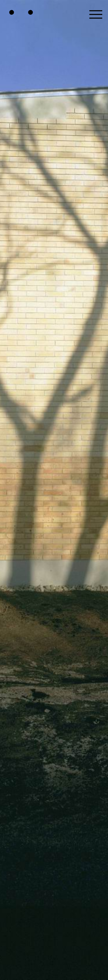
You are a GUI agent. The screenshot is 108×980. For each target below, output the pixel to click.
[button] (96, 12)
